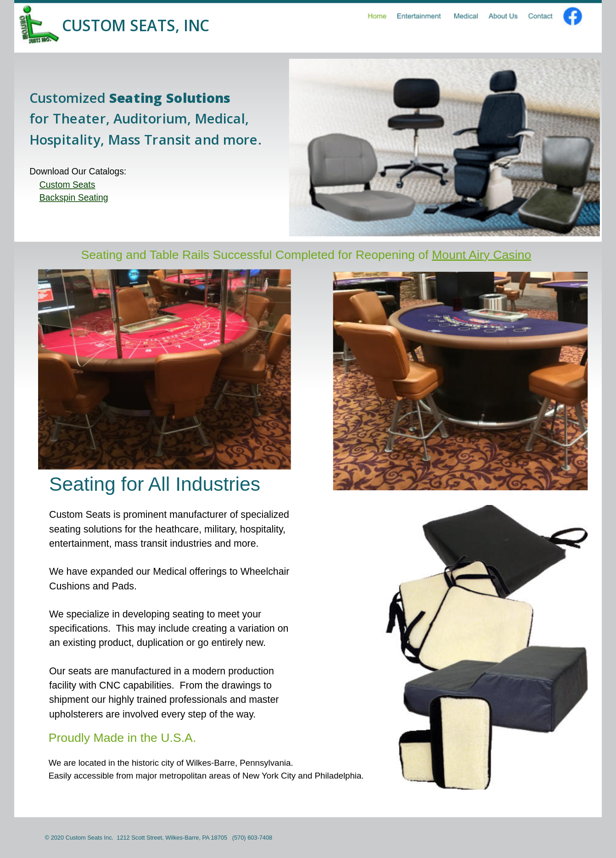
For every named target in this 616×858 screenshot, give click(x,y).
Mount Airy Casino (482, 255)
